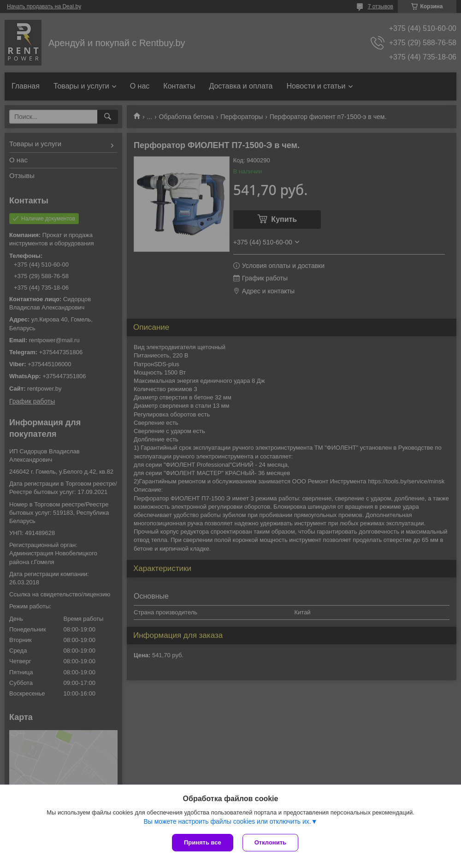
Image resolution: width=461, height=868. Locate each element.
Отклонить (270, 842)
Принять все (203, 842)
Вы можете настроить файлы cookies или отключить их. (227, 821)
